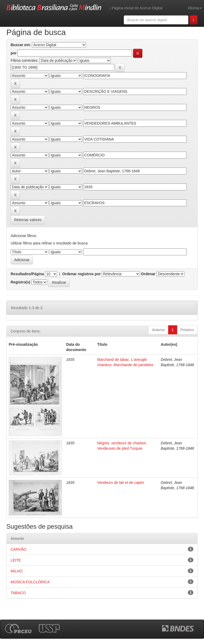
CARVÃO (18, 549)
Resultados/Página (27, 274)
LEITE (16, 560)
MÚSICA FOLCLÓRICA (30, 582)
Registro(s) (20, 282)
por (14, 53)
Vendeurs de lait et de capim (121, 483)
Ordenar (148, 274)
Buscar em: (21, 45)
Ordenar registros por (81, 274)
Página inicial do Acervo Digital (136, 8)
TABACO (18, 593)
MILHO (16, 571)
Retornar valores (28, 220)
